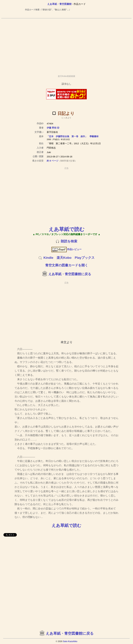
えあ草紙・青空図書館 (59, 4)
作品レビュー (67, 249)
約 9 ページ (53, 161)
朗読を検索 (69, 241)
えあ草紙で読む (67, 229)
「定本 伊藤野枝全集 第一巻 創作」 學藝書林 (73, 136)
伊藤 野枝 (52, 128)
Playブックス (85, 258)
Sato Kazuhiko (70, 641)
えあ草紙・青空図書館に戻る (70, 274)
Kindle (48, 258)
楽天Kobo (64, 258)
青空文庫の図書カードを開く (67, 265)
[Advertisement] (66, 45)
